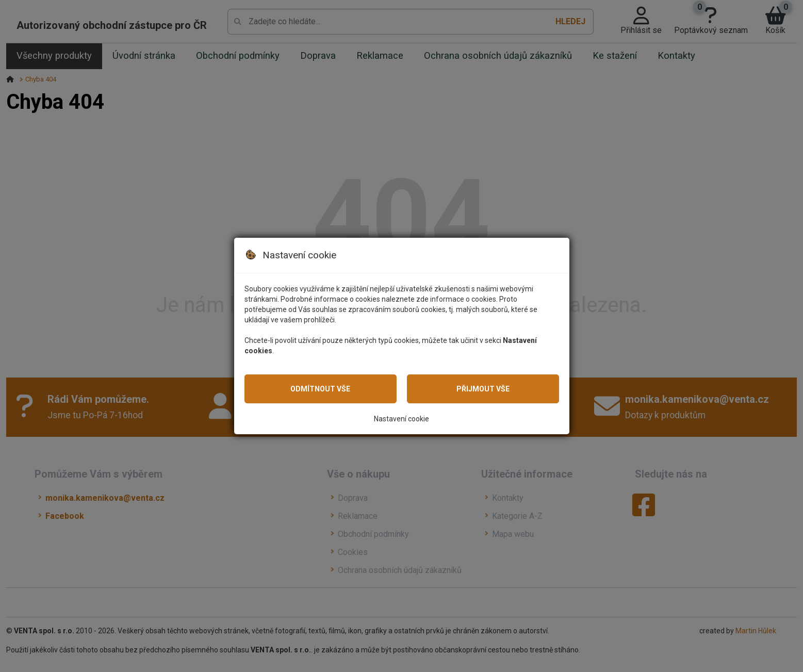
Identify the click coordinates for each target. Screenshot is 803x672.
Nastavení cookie (401, 419)
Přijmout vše (483, 389)
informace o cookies (463, 299)
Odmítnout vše (320, 389)
